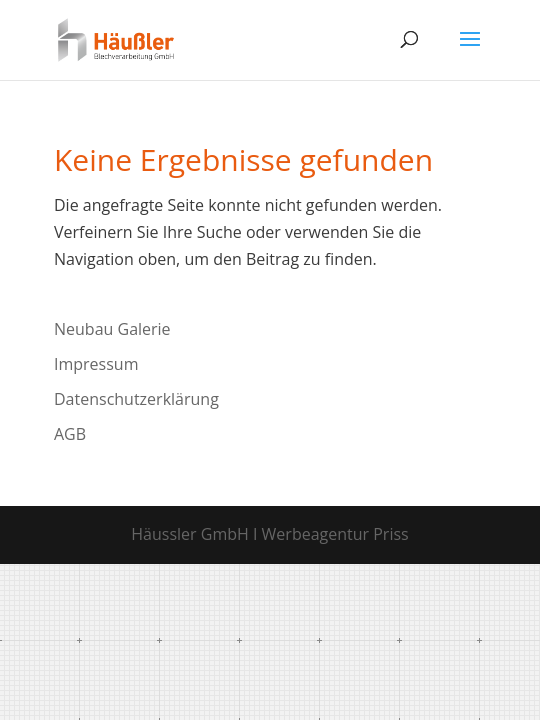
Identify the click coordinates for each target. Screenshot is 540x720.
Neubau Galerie (112, 329)
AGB (70, 434)
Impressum (96, 364)
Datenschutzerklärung (136, 399)
